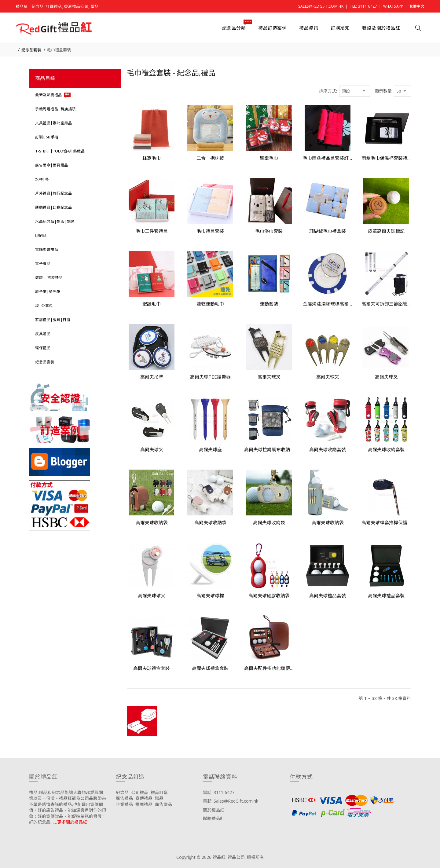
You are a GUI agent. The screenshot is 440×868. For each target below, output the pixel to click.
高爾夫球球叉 (152, 595)
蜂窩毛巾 (152, 158)
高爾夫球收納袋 (152, 522)
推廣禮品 (144, 804)
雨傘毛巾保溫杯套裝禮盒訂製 (386, 158)
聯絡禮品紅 (214, 818)
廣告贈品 (163, 804)
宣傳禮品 (144, 798)
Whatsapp (393, 6)
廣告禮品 (124, 798)
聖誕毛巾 (269, 158)
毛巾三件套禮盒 (152, 231)
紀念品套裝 (31, 50)
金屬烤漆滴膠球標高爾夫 (328, 304)
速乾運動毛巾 (210, 304)
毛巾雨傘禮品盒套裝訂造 (328, 158)
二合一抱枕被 (210, 158)
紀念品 (122, 792)
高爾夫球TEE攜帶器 (210, 377)
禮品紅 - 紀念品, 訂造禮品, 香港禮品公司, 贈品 (57, 6)
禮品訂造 (159, 792)
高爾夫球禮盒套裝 (152, 668)
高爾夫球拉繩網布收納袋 (269, 449)
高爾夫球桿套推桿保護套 (386, 522)
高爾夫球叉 (269, 377)
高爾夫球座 (210, 449)
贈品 (159, 798)
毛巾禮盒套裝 (59, 50)
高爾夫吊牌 (152, 377)
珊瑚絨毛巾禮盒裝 (328, 231)
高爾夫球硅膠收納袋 (269, 595)
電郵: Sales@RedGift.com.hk (231, 801)
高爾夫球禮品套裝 (328, 595)
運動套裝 (269, 304)
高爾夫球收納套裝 (328, 449)
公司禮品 (140, 792)
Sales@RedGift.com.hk (321, 6)
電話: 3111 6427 (219, 792)
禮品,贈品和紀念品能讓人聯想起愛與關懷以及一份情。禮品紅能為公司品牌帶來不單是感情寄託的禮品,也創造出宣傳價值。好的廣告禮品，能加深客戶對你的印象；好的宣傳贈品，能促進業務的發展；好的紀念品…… (68, 807)
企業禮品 (124, 804)
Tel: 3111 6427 (363, 6)
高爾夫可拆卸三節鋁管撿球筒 (386, 304)
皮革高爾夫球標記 (386, 231)
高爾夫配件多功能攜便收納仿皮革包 (269, 668)
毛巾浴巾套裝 (269, 231)
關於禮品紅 (214, 810)
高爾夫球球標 (210, 595)
